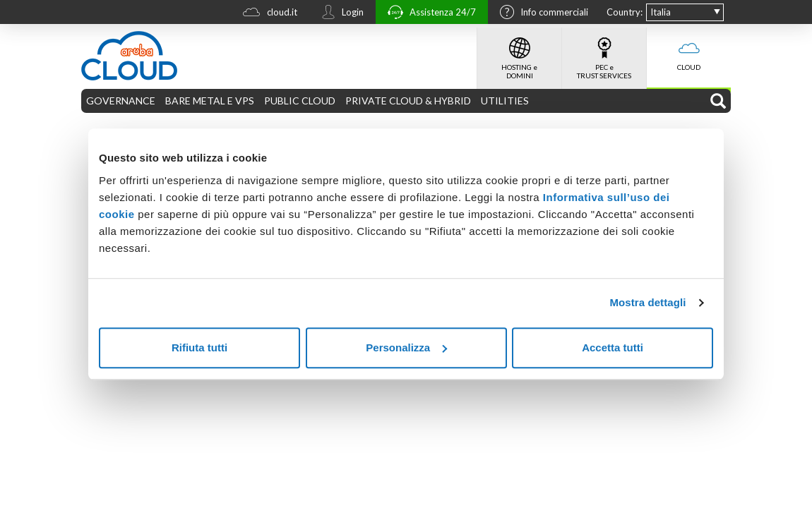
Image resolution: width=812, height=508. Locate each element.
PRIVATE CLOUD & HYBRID (408, 101)
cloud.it (267, 14)
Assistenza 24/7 (428, 14)
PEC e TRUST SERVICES (604, 54)
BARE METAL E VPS (210, 101)
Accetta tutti (613, 347)
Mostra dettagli (647, 302)
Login (339, 13)
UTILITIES (505, 101)
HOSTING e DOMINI (519, 54)
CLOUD (689, 49)
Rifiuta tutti (199, 347)
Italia (661, 12)
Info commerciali (541, 13)
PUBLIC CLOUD (300, 101)
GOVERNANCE (121, 101)
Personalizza (406, 347)
